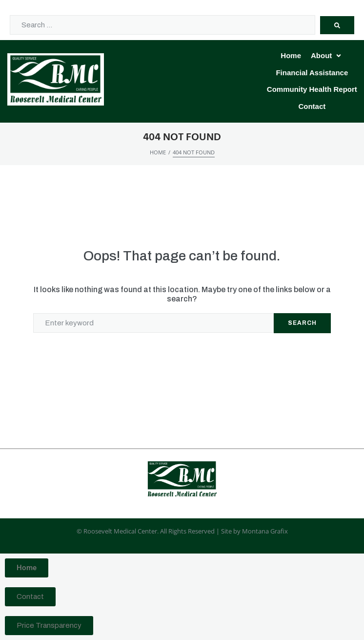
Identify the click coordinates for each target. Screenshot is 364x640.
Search (302, 323)
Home (158, 152)
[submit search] (337, 25)
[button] (327, 56)
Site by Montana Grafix (254, 531)
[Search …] (162, 25)
